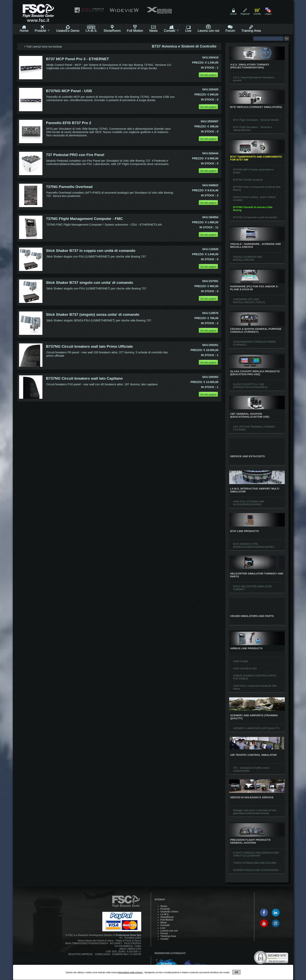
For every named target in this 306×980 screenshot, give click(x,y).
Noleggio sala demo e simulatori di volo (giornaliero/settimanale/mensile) (255, 812)
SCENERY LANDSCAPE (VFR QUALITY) (256, 728)
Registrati (245, 14)
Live (188, 31)
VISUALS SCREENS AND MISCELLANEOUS (248, 258)
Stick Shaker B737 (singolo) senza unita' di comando (93, 314)
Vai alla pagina (208, 75)
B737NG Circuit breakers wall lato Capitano (84, 378)
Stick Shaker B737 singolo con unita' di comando (89, 283)
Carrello (257, 14)
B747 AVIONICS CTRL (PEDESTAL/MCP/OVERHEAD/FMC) (254, 545)
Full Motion (135, 31)
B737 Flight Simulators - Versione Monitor (256, 120)
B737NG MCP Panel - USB (69, 91)
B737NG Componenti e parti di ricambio (255, 217)
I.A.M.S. (91, 31)
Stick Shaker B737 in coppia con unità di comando (91, 251)
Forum (230, 31)
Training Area (251, 31)
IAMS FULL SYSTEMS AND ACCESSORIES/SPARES (249, 503)
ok (236, 972)
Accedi (234, 14)
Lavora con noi (209, 31)
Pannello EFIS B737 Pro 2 (68, 123)
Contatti (171, 31)
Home (24, 31)
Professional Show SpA (128, 935)
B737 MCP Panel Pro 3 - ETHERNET (77, 59)
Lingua (268, 14)
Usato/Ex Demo (68, 31)
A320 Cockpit (240, 661)
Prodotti (42, 31)
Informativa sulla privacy (131, 972)
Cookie (165, 939)
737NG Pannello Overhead (69, 187)
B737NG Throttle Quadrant (248, 180)
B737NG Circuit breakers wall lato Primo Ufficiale (89, 346)
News (153, 31)
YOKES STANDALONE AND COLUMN (255, 863)
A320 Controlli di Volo (245, 668)
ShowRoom (112, 31)
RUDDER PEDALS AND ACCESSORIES (256, 870)
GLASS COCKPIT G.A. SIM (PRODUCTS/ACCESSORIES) (250, 386)
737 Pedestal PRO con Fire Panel (75, 155)
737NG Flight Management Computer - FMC (84, 219)
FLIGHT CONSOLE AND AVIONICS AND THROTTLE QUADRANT (256, 854)
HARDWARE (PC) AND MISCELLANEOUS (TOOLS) (249, 301)
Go (287, 39)
